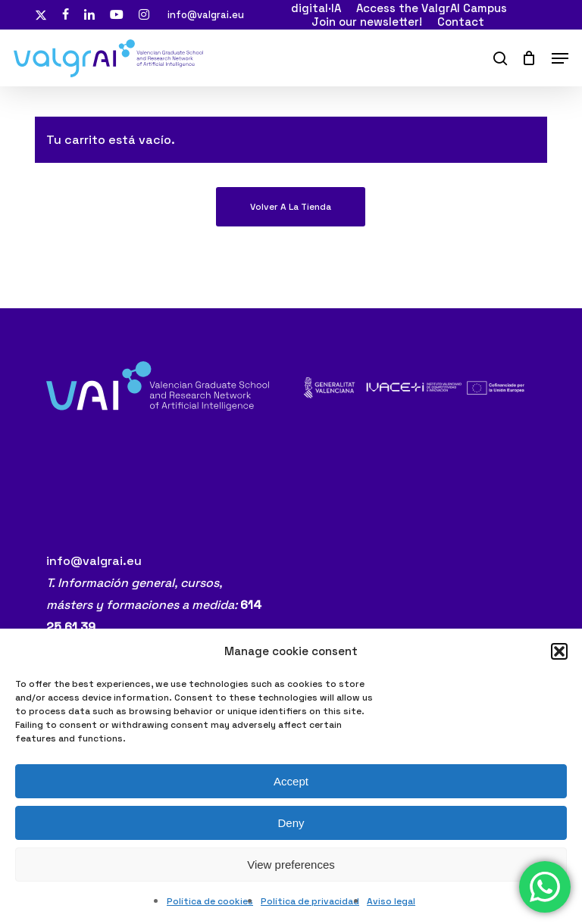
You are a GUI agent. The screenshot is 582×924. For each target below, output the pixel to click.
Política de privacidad (310, 901)
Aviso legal (391, 901)
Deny (291, 823)
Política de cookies (210, 901)
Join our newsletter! (367, 21)
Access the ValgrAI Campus (432, 8)
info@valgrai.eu (206, 14)
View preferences (291, 865)
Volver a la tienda (291, 207)
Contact (461, 21)
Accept (291, 781)
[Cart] (529, 58)
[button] (559, 651)
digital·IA (316, 8)
